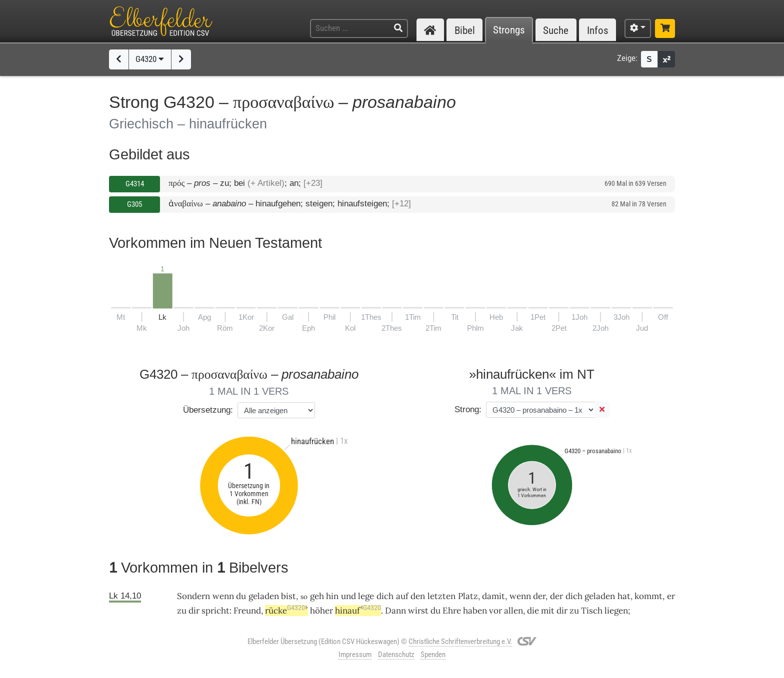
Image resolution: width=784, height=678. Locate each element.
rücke (286, 611)
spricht (215, 611)
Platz (468, 596)
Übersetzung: (208, 410)
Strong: (468, 409)
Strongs (509, 30)
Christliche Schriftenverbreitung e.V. (460, 642)
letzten (441, 596)
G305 (134, 204)
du (435, 611)
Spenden (433, 655)
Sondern (193, 596)
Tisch (592, 611)
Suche (556, 30)
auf (402, 596)
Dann (395, 611)
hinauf (358, 611)
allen (513, 611)
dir (194, 611)
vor (495, 611)
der (556, 596)
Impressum (355, 655)
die (533, 611)
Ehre (452, 611)
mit (548, 611)
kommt (648, 596)
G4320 (150, 59)
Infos (598, 30)
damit (493, 596)
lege (366, 596)
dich (574, 596)
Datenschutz (396, 655)
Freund (247, 611)
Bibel (465, 30)
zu (574, 611)
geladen (264, 596)
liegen (616, 611)
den (418, 596)
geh (317, 596)
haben (475, 611)
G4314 (135, 184)
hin (332, 596)
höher (321, 611)
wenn (223, 596)
